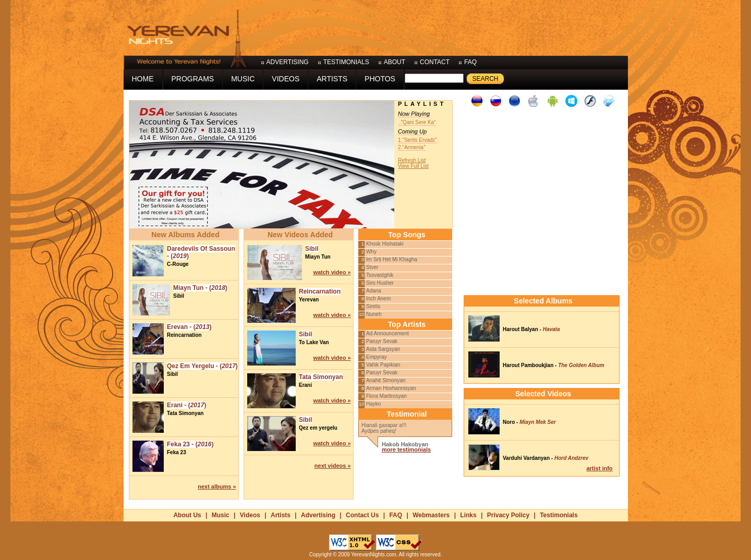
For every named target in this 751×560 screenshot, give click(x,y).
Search (485, 79)
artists (332, 79)
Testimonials (559, 515)
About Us (187, 515)
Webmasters (431, 515)
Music (221, 515)
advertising (288, 62)
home (143, 79)
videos (286, 79)
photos (380, 79)
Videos (250, 515)
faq (470, 62)
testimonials (346, 62)
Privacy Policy (508, 515)
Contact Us (362, 515)
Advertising (318, 515)
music (243, 79)
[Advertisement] (438, 26)
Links (468, 515)
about (395, 62)
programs (193, 79)
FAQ (396, 515)
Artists (281, 515)
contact (435, 62)
